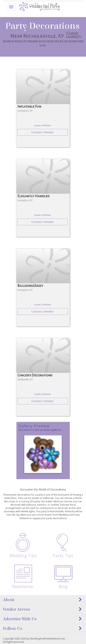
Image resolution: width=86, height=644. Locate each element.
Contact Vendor (43, 132)
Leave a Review (43, 125)
